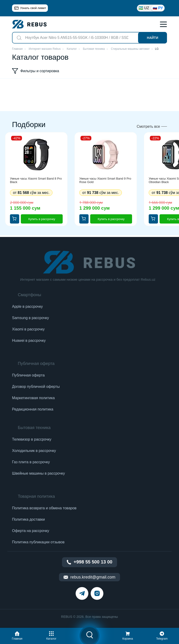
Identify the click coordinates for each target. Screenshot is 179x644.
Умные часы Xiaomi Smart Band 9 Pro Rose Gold (105, 180)
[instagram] (97, 593)
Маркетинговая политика (33, 398)
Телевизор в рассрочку (32, 439)
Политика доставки (28, 519)
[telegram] (82, 593)
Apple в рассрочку (27, 306)
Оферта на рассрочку (31, 531)
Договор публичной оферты (36, 387)
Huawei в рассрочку (29, 341)
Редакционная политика (33, 409)
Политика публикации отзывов (38, 542)
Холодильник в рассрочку (34, 451)
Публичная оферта (28, 375)
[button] (17, 635)
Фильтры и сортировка (36, 71)
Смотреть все (148, 126)
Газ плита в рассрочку (31, 462)
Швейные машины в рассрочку (39, 473)
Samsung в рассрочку (31, 318)
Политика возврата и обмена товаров (44, 508)
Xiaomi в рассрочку (28, 329)
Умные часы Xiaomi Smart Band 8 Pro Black (36, 180)
